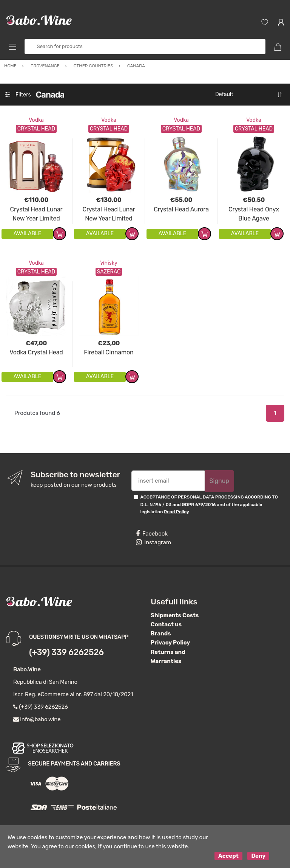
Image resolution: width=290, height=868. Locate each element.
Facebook (152, 534)
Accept (228, 856)
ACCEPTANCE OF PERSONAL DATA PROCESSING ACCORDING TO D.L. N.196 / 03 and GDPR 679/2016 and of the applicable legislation (209, 504)
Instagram (153, 542)
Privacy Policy (170, 643)
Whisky (109, 263)
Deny (258, 856)
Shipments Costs (175, 615)
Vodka (36, 120)
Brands (161, 634)
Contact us (166, 624)
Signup (219, 481)
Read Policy (177, 512)
